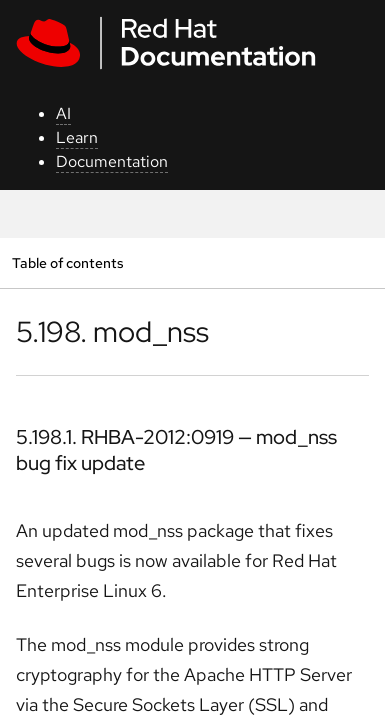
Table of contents (67, 262)
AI (63, 113)
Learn (77, 137)
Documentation (112, 161)
